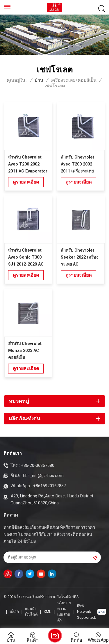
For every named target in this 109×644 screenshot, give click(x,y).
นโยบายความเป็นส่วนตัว (64, 612)
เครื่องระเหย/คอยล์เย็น (74, 80)
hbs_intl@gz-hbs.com (43, 476)
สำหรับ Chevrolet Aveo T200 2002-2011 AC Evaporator (28, 164)
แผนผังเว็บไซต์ (31, 612)
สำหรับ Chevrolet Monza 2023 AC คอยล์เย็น (25, 351)
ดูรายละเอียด (26, 182)
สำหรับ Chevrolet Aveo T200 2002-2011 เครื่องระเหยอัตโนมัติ (77, 165)
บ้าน (39, 80)
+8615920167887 (50, 486)
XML (47, 612)
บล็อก (14, 612)
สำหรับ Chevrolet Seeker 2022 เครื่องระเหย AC (79, 257)
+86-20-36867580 (38, 466)
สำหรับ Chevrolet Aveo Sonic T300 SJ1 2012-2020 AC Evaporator (26, 258)
